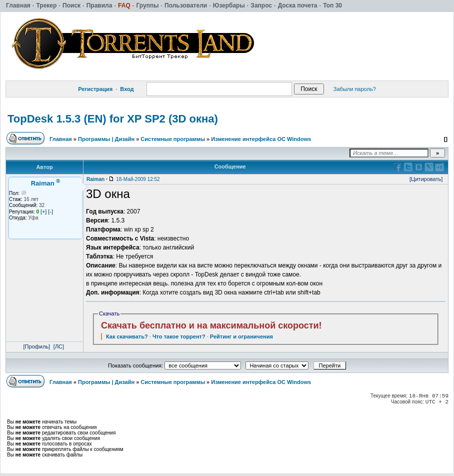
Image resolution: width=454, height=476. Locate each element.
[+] (44, 211)
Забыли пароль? (355, 89)
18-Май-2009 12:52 (138, 179)
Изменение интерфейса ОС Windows (261, 139)
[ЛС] (59, 346)
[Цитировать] (426, 179)
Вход (127, 89)
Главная (61, 139)
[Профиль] (37, 346)
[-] (50, 211)
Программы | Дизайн (106, 139)
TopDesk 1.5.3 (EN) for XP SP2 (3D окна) (113, 119)
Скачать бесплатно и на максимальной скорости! (211, 325)
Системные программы (173, 139)
